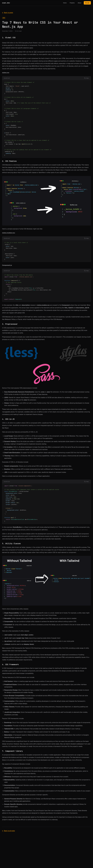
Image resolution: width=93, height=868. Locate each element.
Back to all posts (8, 831)
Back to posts (8, 13)
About (80, 3)
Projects (72, 3)
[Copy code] (86, 78)
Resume (87, 3)
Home (65, 3)
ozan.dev (6, 3)
